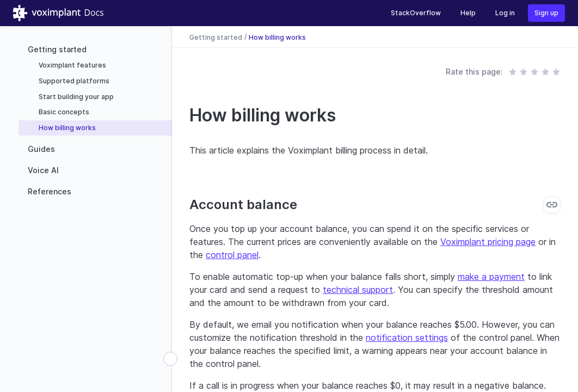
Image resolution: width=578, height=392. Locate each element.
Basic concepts (63, 112)
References (50, 191)
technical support (358, 290)
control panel (232, 255)
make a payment (491, 277)
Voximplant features (72, 65)
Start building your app (75, 97)
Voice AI (43, 170)
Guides (41, 149)
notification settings (407, 338)
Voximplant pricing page (488, 242)
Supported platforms (73, 81)
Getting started (57, 49)
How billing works (66, 128)
